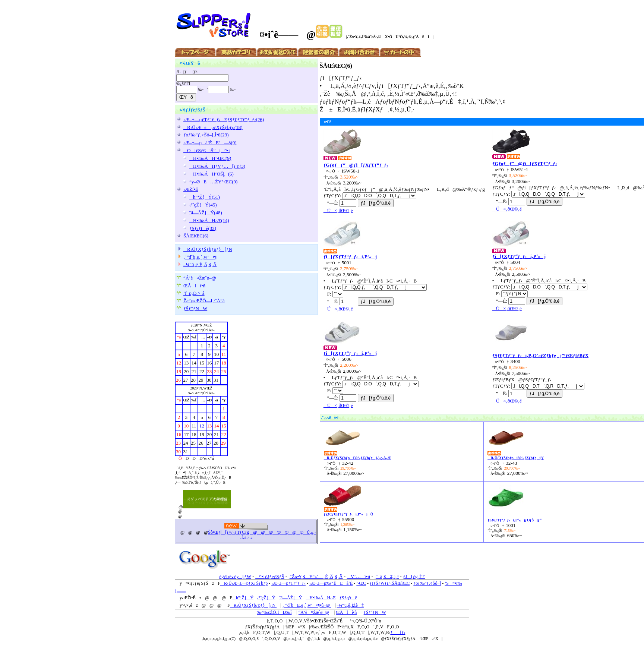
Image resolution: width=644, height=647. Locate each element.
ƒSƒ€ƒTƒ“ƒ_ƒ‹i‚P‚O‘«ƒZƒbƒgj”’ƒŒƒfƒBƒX (540, 355)
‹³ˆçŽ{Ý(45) (203, 205)
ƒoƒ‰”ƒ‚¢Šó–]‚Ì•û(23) (206, 135)
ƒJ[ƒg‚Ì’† (414, 576)
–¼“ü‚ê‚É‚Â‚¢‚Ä (200, 264)
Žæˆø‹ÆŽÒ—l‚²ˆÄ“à (204, 301)
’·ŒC (361, 583)
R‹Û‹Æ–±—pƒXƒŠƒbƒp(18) (213, 127)
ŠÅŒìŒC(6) (196, 236)
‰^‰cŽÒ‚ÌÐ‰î (274, 612)
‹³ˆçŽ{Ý (266, 598)
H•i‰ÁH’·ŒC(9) (210, 158)
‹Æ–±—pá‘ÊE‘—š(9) (210, 143)
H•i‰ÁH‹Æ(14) (209, 220)
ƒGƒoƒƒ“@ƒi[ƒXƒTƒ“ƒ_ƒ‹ (356, 165)
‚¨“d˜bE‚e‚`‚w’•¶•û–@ (307, 605)
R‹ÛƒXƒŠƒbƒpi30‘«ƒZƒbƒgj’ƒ (516, 458)
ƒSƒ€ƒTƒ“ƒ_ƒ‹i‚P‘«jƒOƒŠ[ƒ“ (514, 520)
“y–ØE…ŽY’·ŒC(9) (213, 182)
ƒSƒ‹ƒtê (348, 598)
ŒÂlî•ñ (194, 286)
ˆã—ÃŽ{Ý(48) (206, 213)
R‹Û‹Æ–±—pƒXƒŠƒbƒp (244, 583)
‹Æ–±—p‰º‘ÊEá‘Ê (331, 583)
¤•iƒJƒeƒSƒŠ (270, 576)
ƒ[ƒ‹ (398, 632)
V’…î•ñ (359, 576)
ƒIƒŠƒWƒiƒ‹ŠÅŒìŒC (390, 583)
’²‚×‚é (187, 605)
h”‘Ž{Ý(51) (205, 197)
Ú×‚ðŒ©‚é (338, 210)
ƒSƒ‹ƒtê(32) (203, 228)
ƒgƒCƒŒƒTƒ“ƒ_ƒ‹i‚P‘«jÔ (349, 514)
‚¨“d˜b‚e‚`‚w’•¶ (200, 257)
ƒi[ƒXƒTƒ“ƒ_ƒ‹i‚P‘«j (350, 257)
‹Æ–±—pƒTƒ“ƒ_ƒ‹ (288, 583)
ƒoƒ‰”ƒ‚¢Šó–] (427, 583)
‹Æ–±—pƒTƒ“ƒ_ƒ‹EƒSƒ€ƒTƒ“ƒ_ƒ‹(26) (224, 119)
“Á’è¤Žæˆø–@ (200, 278)
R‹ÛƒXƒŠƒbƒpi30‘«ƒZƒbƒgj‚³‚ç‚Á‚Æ (357, 458)
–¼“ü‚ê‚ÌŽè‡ (350, 605)
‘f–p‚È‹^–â (194, 293)
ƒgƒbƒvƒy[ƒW (235, 576)
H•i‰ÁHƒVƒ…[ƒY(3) (217, 166)
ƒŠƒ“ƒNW (195, 308)
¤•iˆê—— (275, 35)
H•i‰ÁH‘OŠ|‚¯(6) (211, 174)
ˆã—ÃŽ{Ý (291, 598)
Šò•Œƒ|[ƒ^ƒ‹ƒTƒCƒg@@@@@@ (252, 532)
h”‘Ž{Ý (243, 598)
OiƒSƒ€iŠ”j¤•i (207, 150)
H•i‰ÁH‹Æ (321, 598)
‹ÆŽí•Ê (191, 189)
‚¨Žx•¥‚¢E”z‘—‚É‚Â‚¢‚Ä (316, 576)
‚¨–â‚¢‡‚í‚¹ (386, 576)
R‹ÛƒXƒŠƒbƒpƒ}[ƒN (208, 249)
